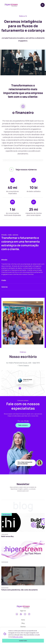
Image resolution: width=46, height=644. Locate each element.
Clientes (23, 627)
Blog (23, 623)
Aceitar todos (23, 641)
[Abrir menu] (43, 5)
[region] (23, 636)
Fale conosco (23, 425)
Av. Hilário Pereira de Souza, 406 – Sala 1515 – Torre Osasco (23, 364)
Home (23, 620)
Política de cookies (17, 637)
